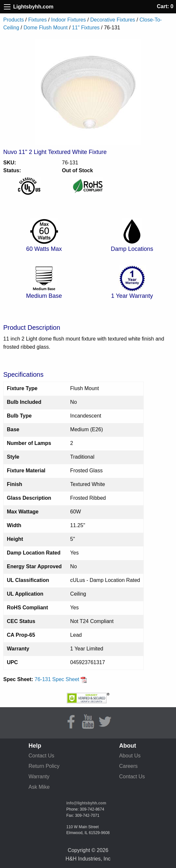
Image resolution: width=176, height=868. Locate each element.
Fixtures (37, 20)
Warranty (39, 777)
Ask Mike (39, 787)
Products (14, 20)
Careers (128, 766)
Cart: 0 (165, 6)
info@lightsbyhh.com (86, 803)
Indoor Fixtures (69, 20)
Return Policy (44, 766)
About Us (130, 756)
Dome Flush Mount (45, 28)
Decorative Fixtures (113, 20)
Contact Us (41, 756)
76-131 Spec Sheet (61, 679)
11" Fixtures (86, 28)
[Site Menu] (7, 7)
